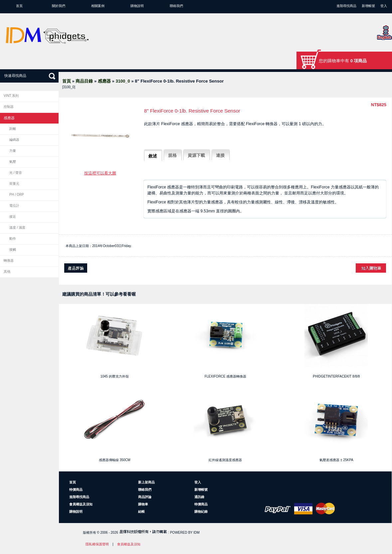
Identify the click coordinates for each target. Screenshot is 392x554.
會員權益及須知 (81, 504)
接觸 (13, 250)
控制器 (9, 107)
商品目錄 (84, 81)
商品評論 (145, 497)
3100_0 (123, 81)
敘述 (153, 156)
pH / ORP (17, 195)
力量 (13, 151)
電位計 (14, 206)
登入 (384, 6)
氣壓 (13, 162)
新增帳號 (368, 6)
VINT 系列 (11, 96)
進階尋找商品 (346, 6)
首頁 (19, 6)
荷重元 (14, 184)
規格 (172, 155)
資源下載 (196, 155)
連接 (220, 155)
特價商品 (76, 490)
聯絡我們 (176, 6)
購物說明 (137, 6)
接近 (13, 217)
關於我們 (59, 6)
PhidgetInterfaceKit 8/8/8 (336, 376)
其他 (7, 272)
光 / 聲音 (16, 173)
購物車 (143, 504)
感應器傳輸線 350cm (115, 460)
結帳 (141, 512)
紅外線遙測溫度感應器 (225, 460)
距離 (13, 129)
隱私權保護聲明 (97, 544)
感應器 (104, 81)
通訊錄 (199, 497)
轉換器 (9, 261)
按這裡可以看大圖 (100, 173)
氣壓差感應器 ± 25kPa (336, 460)
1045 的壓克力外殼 (115, 376)
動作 (13, 239)
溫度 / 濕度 (17, 228)
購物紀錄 (201, 512)
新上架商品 (146, 482)
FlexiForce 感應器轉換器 (226, 376)
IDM (196, 533)
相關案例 (98, 6)
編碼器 (14, 140)
